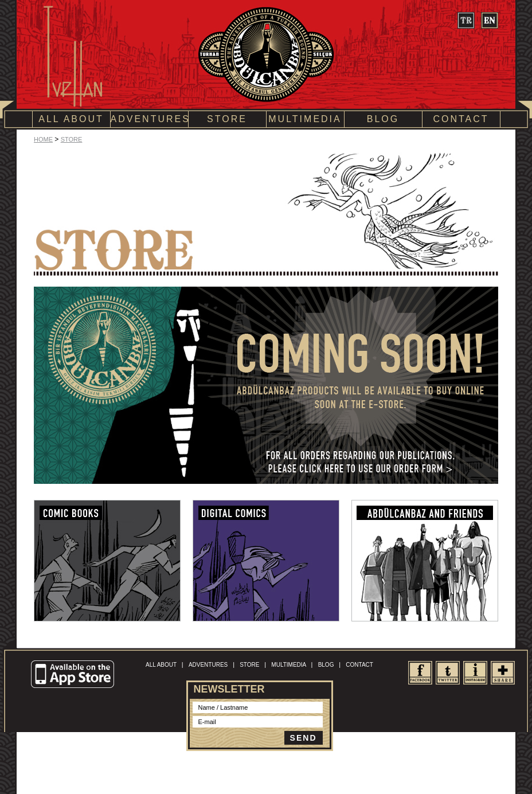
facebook (420, 673)
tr (466, 20)
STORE (227, 119)
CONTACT (461, 119)
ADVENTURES (149, 119)
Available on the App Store (74, 675)
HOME (43, 139)
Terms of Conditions (245, 767)
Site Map (287, 767)
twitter (447, 673)
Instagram (475, 673)
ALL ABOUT (71, 119)
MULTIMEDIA (305, 119)
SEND (304, 738)
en (489, 20)
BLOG (383, 119)
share (502, 673)
